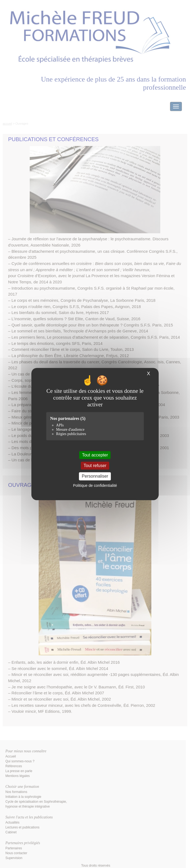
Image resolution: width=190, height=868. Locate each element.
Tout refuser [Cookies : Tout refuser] (95, 466)
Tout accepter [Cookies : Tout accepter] (95, 455)
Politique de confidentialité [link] (95, 485)
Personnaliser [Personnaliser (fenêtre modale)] (95, 476)
